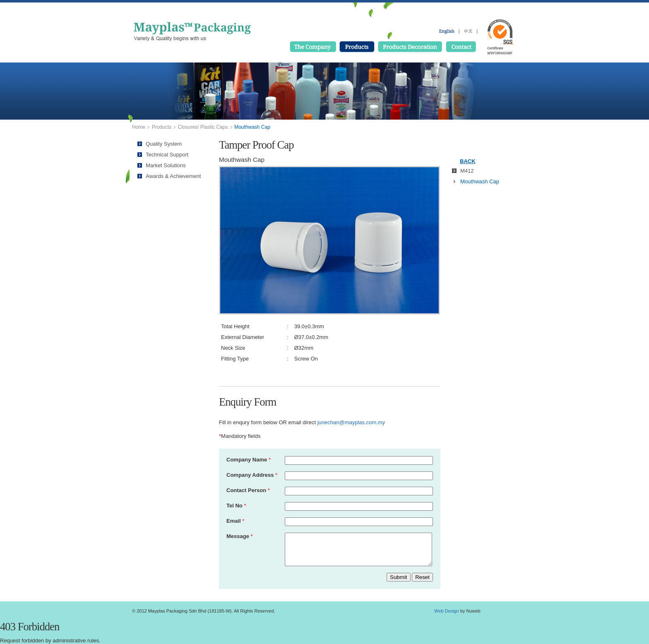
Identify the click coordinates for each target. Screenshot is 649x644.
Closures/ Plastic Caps (203, 127)
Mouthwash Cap (480, 181)
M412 (467, 171)
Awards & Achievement (173, 176)
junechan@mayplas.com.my (351, 422)
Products (162, 127)
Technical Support (167, 155)
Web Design (447, 611)
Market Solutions (166, 165)
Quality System (164, 144)
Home (139, 127)
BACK (468, 161)
